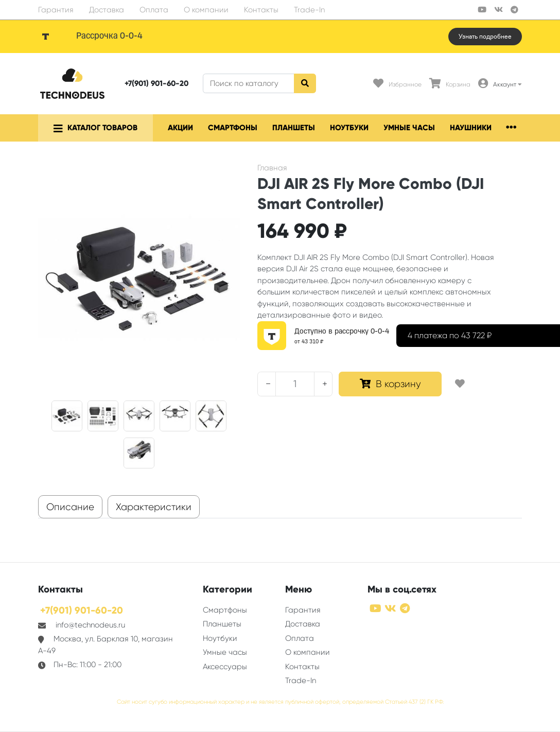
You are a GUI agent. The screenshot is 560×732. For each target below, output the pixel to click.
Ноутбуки (349, 128)
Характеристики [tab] (154, 507)
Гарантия (56, 10)
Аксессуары (225, 667)
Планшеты (294, 128)
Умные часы (409, 128)
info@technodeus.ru (90, 625)
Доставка (107, 10)
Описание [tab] (70, 507)
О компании (206, 10)
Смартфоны (233, 128)
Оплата (154, 10)
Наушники (471, 128)
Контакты (261, 10)
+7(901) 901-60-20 (156, 83)
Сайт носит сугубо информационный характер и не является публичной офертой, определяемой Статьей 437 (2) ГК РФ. (280, 702)
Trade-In (309, 10)
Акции (180, 128)
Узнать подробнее (485, 37)
